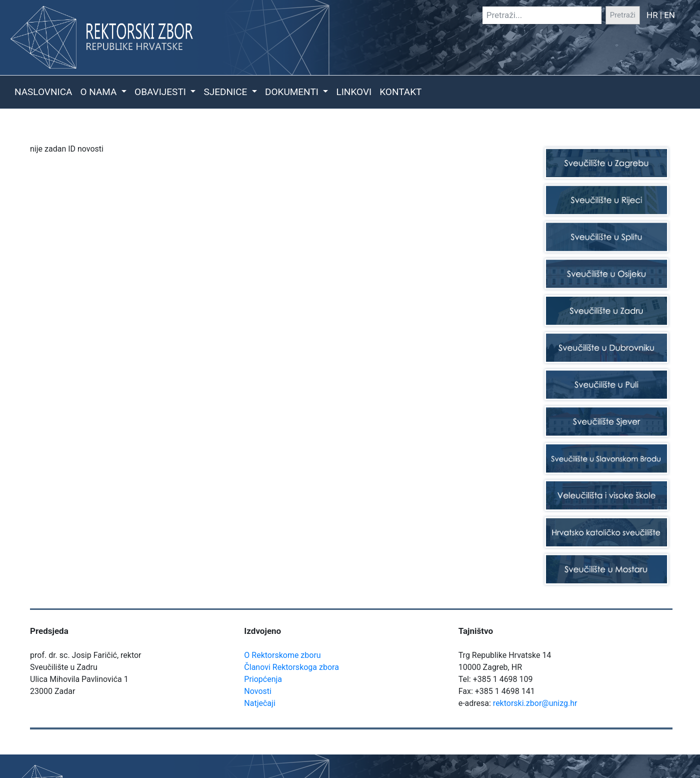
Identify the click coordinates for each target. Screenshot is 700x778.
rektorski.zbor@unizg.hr (535, 703)
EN (669, 15)
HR (652, 15)
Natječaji (259, 703)
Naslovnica (43, 92)
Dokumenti (293, 92)
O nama (99, 92)
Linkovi (354, 92)
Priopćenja (263, 679)
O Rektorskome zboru (282, 655)
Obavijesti (161, 92)
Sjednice (226, 92)
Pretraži (623, 15)
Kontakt (400, 92)
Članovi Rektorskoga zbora (291, 667)
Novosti (258, 691)
